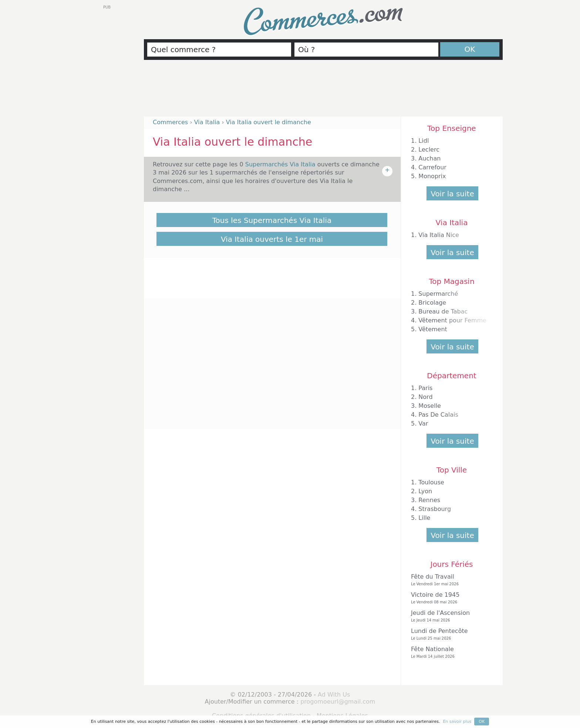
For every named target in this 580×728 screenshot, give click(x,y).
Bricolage (432, 303)
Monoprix (432, 176)
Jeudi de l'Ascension (450, 616)
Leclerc (429, 150)
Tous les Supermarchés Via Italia (272, 220)
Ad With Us (334, 695)
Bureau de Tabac (443, 311)
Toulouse (431, 482)
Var (423, 424)
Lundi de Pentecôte (450, 634)
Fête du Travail (450, 580)
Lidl (424, 141)
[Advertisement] (323, 91)
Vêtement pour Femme (452, 320)
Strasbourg (435, 509)
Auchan (429, 158)
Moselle (430, 406)
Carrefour (432, 167)
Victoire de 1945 (450, 598)
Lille (424, 518)
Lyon (425, 491)
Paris (425, 388)
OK (470, 49)
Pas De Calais (438, 415)
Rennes (429, 500)
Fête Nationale (450, 652)
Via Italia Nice (439, 235)
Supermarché (438, 294)
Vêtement (433, 329)
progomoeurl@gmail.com (338, 702)
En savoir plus (457, 722)
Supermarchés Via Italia (281, 164)
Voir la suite (452, 194)
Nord (425, 397)
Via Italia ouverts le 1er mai (272, 239)
